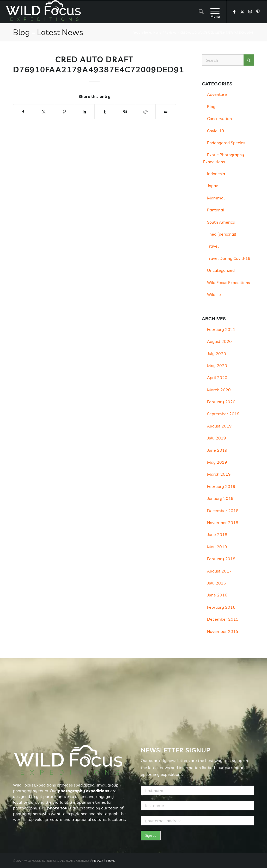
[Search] (201, 12)
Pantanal (216, 210)
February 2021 (221, 329)
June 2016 (217, 595)
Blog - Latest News (48, 32)
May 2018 (217, 547)
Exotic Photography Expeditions (224, 158)
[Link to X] (242, 11)
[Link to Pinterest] (258, 11)
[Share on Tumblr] (105, 112)
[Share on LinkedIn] (84, 112)
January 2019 (220, 498)
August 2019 (219, 426)
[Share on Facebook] (23, 112)
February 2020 (221, 402)
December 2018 (223, 511)
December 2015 (223, 619)
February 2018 (221, 559)
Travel (213, 246)
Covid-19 (216, 131)
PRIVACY (98, 861)
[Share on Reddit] (145, 112)
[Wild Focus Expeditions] (44, 12)
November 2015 (223, 631)
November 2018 (223, 523)
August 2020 (219, 341)
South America (221, 222)
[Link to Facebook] (234, 11)
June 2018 (217, 534)
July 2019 (217, 438)
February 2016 (221, 607)
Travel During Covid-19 (229, 258)
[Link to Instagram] (250, 11)
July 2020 (217, 354)
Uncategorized (221, 270)
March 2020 (219, 390)
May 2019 (217, 462)
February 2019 (221, 486)
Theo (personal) (222, 234)
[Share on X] (44, 112)
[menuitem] (201, 12)
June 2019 (217, 450)
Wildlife (214, 294)
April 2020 (217, 378)
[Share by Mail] (166, 112)
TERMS (110, 861)
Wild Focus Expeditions (228, 282)
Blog (211, 106)
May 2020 (217, 366)
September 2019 (223, 414)
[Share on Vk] (125, 112)
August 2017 (219, 571)
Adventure (217, 94)
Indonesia (216, 174)
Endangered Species (226, 143)
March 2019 (219, 474)
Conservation (219, 118)
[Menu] (213, 12)
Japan (213, 186)
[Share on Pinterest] (64, 112)
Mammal (216, 198)
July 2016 (217, 583)
